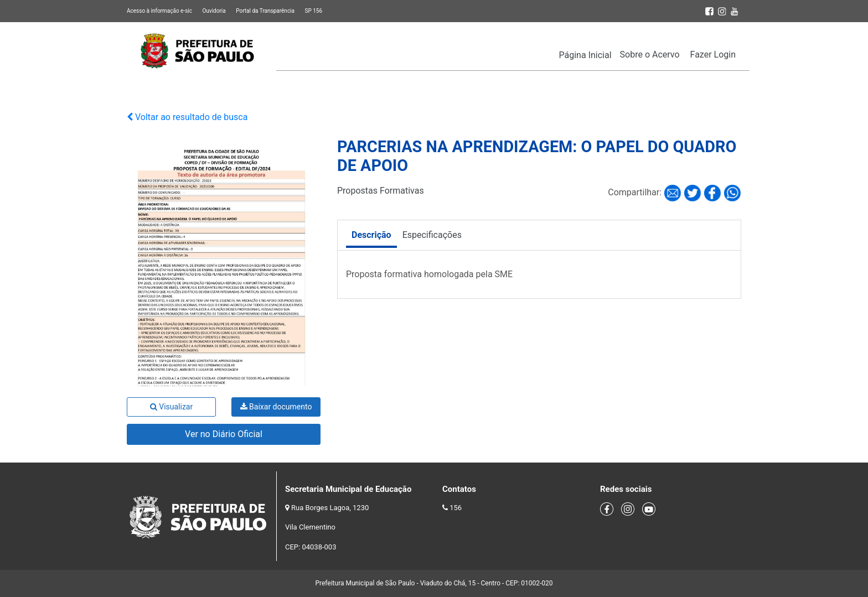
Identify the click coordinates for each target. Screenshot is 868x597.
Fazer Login (713, 54)
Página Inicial (585, 55)
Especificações (432, 235)
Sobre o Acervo (650, 54)
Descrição (371, 235)
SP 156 (313, 11)
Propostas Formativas (381, 191)
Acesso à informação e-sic (159, 11)
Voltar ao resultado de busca (187, 117)
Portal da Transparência (265, 11)
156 (456, 508)
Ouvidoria (214, 11)
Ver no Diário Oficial (224, 434)
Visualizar (171, 407)
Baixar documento (276, 407)
